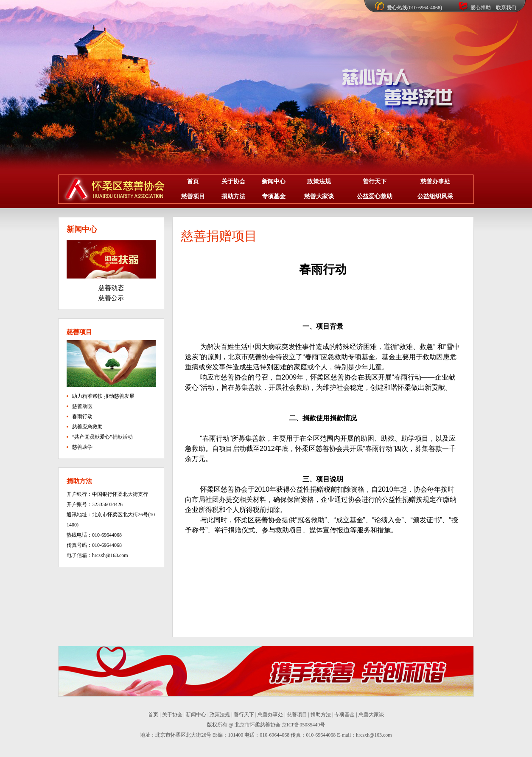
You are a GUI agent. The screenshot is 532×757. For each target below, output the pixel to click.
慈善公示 (111, 298)
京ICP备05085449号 (304, 725)
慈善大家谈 (319, 196)
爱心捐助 (481, 8)
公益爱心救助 (375, 196)
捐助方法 (233, 196)
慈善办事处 (435, 182)
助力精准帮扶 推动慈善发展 (103, 396)
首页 (193, 182)
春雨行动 (82, 416)
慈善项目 (193, 196)
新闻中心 (274, 182)
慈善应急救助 (87, 427)
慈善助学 (82, 447)
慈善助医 (82, 406)
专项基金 (274, 196)
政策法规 (319, 182)
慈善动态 (111, 288)
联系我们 (506, 8)
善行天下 (375, 182)
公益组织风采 (435, 196)
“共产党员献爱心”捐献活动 (102, 437)
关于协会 (233, 182)
